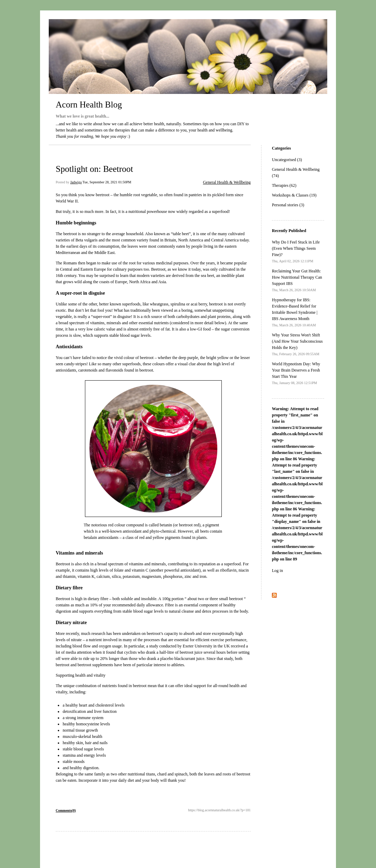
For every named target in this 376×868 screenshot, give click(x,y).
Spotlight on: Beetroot (94, 169)
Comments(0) (66, 810)
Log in (277, 571)
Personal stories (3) (288, 205)
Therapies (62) (284, 185)
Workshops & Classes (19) (294, 195)
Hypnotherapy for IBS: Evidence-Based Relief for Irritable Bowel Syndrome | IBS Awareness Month (295, 312)
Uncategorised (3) (287, 160)
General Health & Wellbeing (227, 182)
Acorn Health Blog (89, 105)
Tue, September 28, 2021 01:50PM (107, 182)
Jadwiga (76, 182)
